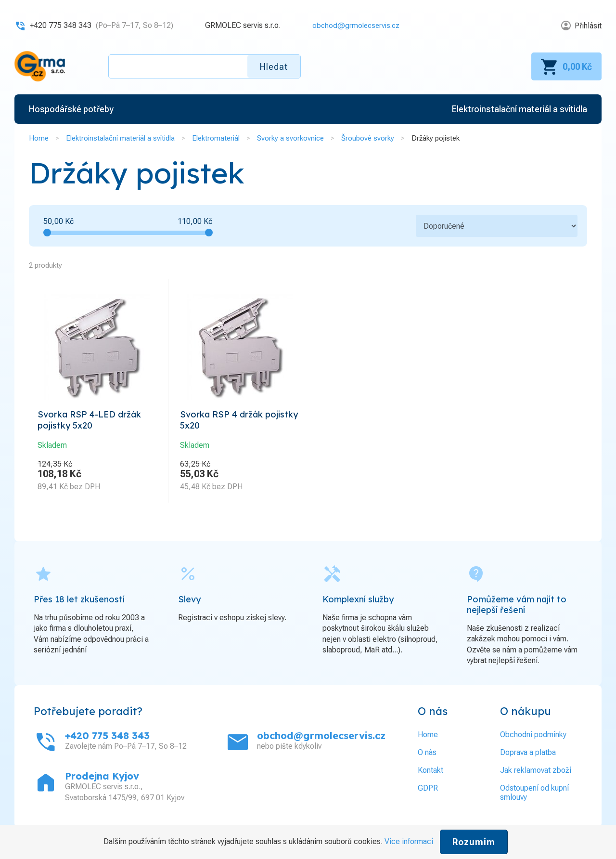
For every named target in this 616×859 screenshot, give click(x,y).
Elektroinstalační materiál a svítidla (120, 138)
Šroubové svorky (368, 138)
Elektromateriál (216, 138)
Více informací (409, 841)
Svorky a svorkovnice (290, 138)
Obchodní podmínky (533, 737)
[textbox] (205, 66)
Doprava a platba (528, 755)
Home (39, 138)
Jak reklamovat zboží (536, 773)
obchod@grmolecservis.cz (354, 25)
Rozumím (474, 842)
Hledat (274, 67)
